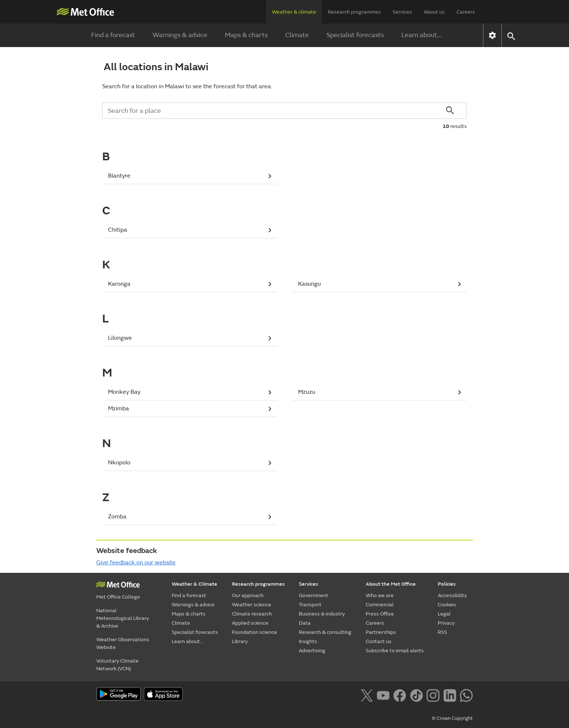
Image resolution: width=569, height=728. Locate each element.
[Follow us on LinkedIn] (450, 695)
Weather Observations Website (123, 643)
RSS (442, 632)
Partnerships (381, 632)
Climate (297, 35)
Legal (444, 614)
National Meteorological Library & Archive (123, 618)
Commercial (380, 605)
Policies (447, 584)
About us (434, 12)
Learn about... (421, 35)
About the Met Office (391, 584)
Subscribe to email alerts (395, 651)
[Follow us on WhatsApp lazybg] (466, 695)
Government (314, 595)
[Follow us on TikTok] (416, 695)
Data (305, 623)
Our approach (248, 595)
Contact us (379, 641)
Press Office (380, 614)
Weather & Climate (194, 584)
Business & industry (322, 614)
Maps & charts (246, 35)
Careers (466, 12)
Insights (308, 641)
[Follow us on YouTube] (383, 695)
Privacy (446, 623)
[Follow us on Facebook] (400, 695)
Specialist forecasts (355, 35)
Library (240, 641)
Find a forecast (113, 35)
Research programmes (354, 12)
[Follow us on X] (367, 695)
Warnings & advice (180, 35)
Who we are (380, 595)
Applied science (250, 623)
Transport (310, 605)
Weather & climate (294, 12)
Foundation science (255, 632)
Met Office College (118, 597)
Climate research (252, 614)
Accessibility (452, 595)
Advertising (312, 651)
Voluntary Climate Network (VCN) (117, 665)
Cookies (447, 605)
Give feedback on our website (136, 563)
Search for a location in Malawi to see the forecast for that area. (187, 86)
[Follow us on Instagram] (433, 695)
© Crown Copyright (452, 718)
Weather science (252, 605)
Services (402, 12)
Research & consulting (325, 632)
